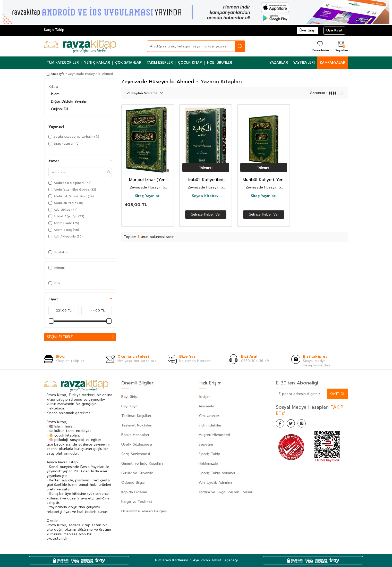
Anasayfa (56, 74)
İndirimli (57, 268)
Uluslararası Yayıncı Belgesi (144, 512)
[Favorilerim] (320, 46)
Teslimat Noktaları (137, 426)
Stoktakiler (59, 252)
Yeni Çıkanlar (97, 63)
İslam (55, 94)
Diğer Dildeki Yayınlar (69, 101)
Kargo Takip (54, 30)
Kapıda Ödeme (134, 493)
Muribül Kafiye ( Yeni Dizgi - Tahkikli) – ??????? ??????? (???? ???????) (264, 180)
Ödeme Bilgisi (133, 483)
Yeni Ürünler (209, 416)
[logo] (80, 46)
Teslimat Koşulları (136, 416)
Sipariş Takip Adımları (217, 474)
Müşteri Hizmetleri (214, 435)
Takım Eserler (160, 63)
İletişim (204, 397)
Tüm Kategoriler (63, 63)
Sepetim (206, 445)
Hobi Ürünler (220, 63)
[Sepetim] (341, 46)
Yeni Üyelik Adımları (215, 483)
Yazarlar (279, 63)
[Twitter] (294, 425)
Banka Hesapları (135, 435)
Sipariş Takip (209, 454)
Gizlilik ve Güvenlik (137, 474)
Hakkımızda (208, 464)
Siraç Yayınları (148, 196)
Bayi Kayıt (130, 407)
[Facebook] (281, 425)
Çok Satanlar (128, 63)
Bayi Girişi (129, 397)
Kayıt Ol (337, 394)
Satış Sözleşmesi (136, 454)
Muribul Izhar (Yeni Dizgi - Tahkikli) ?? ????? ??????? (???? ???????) (148, 180)
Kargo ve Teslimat (137, 502)
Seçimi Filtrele (80, 337)
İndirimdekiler (210, 426)
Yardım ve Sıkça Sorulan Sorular (225, 493)
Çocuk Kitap (190, 63)
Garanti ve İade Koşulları (142, 464)
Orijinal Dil (59, 109)
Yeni (54, 283)
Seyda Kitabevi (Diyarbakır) (206, 196)
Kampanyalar (333, 63)
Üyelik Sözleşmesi (137, 445)
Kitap (53, 87)
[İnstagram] (307, 425)
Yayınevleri (304, 63)
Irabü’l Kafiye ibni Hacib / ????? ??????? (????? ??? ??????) (206, 180)
